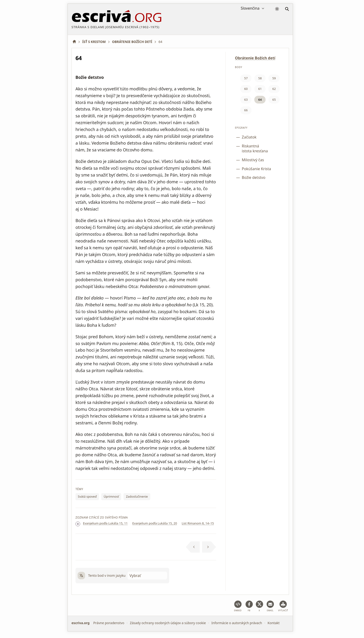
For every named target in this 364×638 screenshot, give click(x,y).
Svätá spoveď (87, 496)
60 (246, 89)
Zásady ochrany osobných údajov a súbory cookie (168, 623)
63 (246, 100)
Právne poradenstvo (109, 623)
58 (260, 78)
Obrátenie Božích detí (255, 58)
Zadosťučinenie (137, 496)
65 (274, 100)
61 (260, 89)
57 (246, 78)
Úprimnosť (111, 496)
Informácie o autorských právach (237, 623)
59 (274, 78)
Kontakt (274, 623)
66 (246, 110)
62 (274, 89)
